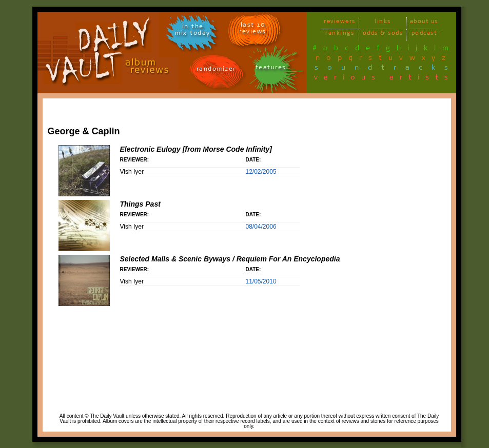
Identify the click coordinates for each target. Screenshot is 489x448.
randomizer (216, 70)
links (383, 23)
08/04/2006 (261, 227)
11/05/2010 (261, 281)
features (271, 69)
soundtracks (386, 69)
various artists (384, 79)
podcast (424, 35)
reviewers (340, 23)
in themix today (193, 31)
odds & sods (383, 35)
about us (424, 23)
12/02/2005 (261, 172)
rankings (340, 35)
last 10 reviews (253, 30)
